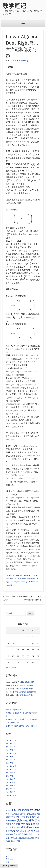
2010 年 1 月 (11, 792)
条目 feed (9, 859)
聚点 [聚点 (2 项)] (11, 834)
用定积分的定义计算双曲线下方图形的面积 (22, 719)
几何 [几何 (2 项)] (32, 814)
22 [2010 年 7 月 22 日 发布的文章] (23, 656)
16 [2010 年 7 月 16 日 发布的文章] (28, 650)
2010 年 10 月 (11, 769)
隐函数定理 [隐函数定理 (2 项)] (16, 841)
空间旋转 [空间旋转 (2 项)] (11, 831)
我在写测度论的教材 (24, 689)
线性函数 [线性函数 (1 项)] (23, 831)
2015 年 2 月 (11, 744)
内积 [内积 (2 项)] (28, 814)
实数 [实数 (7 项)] (20, 820)
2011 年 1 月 (11, 763)
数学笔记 (14, 6)
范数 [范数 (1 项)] (38, 834)
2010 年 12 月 (11, 766)
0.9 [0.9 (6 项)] (13, 810)
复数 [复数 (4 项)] (34, 817)
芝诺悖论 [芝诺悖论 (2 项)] (32, 834)
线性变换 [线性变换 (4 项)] (31, 831)
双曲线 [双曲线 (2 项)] (19, 817)
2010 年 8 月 (11, 776)
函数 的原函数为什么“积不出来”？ (21, 726)
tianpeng (25, 61)
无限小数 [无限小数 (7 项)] (21, 824)
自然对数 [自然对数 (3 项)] (17, 834)
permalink (9, 585)
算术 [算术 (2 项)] (17, 831)
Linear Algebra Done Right (19, 582)
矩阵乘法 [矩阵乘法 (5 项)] (30, 827)
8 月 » (14, 668)
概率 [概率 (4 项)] (33, 824)
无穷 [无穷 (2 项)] (13, 824)
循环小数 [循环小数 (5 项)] (33, 820)
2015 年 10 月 (11, 740)
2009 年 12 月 (11, 795)
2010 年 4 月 (11, 789)
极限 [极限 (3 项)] (28, 824)
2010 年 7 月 (11, 779)
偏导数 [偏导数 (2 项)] (23, 814)
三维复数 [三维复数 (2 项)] (16, 814)
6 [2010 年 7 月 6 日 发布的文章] (13, 643)
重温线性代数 (31, 579)
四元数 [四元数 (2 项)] (29, 817)
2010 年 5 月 (11, 786)
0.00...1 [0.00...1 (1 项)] (8, 810)
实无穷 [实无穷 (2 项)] (25, 821)
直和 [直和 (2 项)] (12, 827)
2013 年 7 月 (11, 760)
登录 (7, 856)
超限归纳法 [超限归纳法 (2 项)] (10, 838)
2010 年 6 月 (11, 782)
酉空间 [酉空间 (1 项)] (25, 838)
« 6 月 (8, 668)
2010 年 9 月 (11, 773)
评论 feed (9, 862)
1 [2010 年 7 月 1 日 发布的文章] (23, 637)
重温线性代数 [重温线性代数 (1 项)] (32, 838)
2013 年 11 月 (11, 753)
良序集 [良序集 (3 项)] (25, 834)
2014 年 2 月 (11, 750)
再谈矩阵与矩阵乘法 (29, 682)
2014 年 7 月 (11, 747)
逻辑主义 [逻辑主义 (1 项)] (19, 838)
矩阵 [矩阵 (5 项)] (23, 827)
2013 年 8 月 (11, 757)
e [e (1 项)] (16, 810)
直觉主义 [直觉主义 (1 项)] (17, 828)
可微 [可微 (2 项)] (24, 817)
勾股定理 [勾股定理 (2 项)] (12, 817)
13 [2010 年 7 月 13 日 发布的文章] (13, 650)
